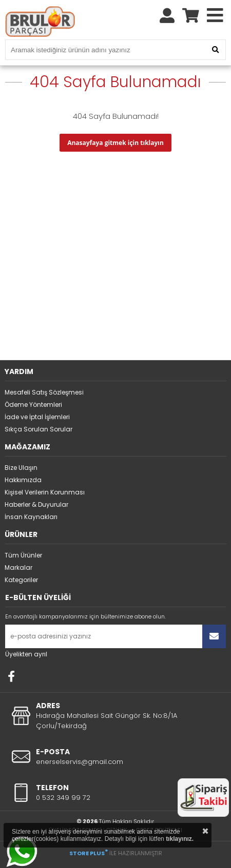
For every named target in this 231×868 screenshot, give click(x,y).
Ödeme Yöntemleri (33, 405)
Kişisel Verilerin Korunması (45, 492)
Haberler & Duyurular (36, 504)
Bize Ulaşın (21, 468)
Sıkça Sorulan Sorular (38, 429)
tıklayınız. (180, 839)
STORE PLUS (89, 853)
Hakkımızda (23, 480)
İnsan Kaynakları (31, 517)
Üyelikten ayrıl (26, 654)
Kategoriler (21, 580)
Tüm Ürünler (23, 555)
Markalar (18, 567)
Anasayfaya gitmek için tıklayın (115, 143)
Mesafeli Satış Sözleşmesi (44, 392)
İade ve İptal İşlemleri (37, 417)
